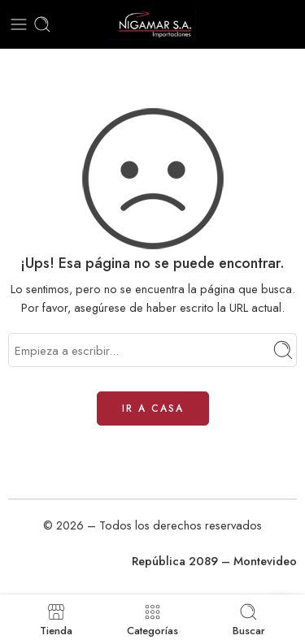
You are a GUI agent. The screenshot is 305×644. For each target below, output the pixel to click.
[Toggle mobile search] (42, 24)
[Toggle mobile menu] (19, 24)
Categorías (152, 619)
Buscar (249, 619)
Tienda (56, 619)
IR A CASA (153, 408)
